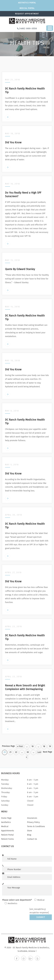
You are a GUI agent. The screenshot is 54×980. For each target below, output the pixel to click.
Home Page (6, 818)
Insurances (32, 818)
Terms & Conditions (36, 826)
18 (44, 746)
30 (28, 752)
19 (50, 746)
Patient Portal (7, 835)
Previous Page (8, 746)
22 (16, 752)
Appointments (8, 831)
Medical (5, 826)
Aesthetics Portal (27, 3)
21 (10, 752)
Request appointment (27, 14)
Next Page (48, 752)
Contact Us (32, 839)
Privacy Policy (33, 822)
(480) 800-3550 (28, 29)
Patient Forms (7, 839)
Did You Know (13, 142)
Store (30, 831)
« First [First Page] (20, 746)
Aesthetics (6, 822)
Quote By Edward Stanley (20, 269)
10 (33, 746)
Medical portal (27, 8)
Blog (29, 835)
